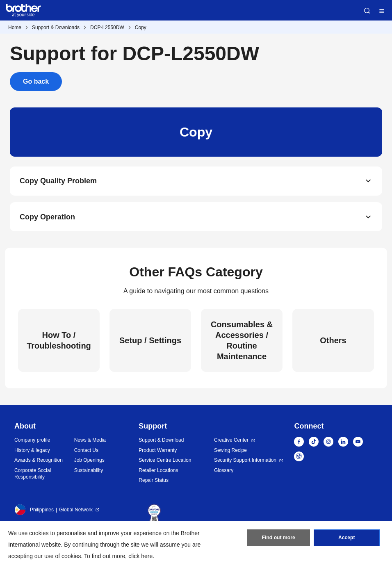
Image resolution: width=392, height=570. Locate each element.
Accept (346, 538)
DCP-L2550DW (107, 27)
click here (140, 556)
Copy (141, 27)
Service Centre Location (165, 461)
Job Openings (89, 461)
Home (15, 27)
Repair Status (154, 481)
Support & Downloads (56, 27)
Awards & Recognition (39, 461)
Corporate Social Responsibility (33, 474)
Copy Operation (47, 217)
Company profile (32, 441)
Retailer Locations (158, 471)
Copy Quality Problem (58, 181)
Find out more (278, 538)
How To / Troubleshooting (59, 341)
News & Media (90, 441)
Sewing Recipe (230, 451)
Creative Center (231, 441)
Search (367, 11)
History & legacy (32, 451)
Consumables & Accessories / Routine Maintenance (242, 341)
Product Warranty (158, 451)
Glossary (224, 471)
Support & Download (161, 441)
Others (333, 341)
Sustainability (89, 471)
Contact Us (86, 451)
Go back (36, 81)
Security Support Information (245, 461)
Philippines (34, 510)
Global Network (76, 510)
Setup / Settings (150, 341)
